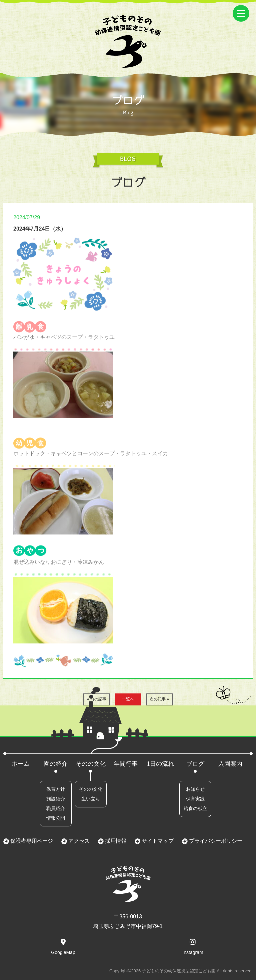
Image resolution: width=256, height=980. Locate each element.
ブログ (195, 764)
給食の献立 (195, 808)
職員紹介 (56, 808)
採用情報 (115, 841)
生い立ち (91, 799)
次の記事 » (159, 699)
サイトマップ (157, 841)
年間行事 (126, 764)
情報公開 (56, 818)
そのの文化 (91, 764)
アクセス (78, 841)
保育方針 (56, 789)
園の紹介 (56, 764)
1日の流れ (160, 764)
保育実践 (195, 799)
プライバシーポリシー (215, 841)
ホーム (21, 764)
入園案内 (230, 764)
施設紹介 (56, 799)
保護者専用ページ (31, 841)
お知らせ (195, 789)
